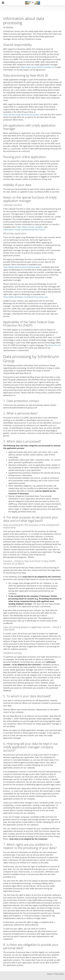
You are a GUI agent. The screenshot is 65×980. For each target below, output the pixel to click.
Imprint (50, 974)
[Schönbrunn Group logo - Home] (32, 3)
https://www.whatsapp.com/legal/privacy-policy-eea (26, 297)
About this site (55, 345)
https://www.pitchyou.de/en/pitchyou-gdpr (22, 267)
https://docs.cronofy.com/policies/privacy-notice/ (24, 230)
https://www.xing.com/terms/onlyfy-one (38, 67)
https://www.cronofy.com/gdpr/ (30, 227)
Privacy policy (59, 974)
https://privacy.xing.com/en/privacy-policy (21, 115)
